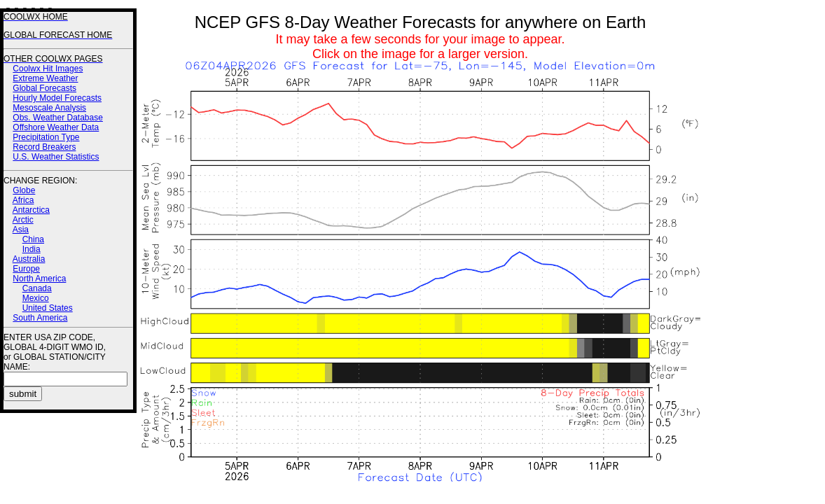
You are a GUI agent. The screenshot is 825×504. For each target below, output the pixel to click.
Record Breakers (44, 147)
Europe (26, 269)
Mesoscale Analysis (49, 108)
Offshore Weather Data (56, 127)
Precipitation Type (46, 137)
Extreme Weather (45, 78)
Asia (21, 230)
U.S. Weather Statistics (56, 157)
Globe (24, 190)
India (32, 249)
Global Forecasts (44, 88)
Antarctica (31, 210)
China (33, 239)
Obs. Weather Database (58, 118)
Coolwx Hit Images (48, 69)
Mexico (36, 298)
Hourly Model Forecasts (57, 98)
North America (39, 279)
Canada (37, 288)
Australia (29, 259)
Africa (23, 200)
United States (48, 308)
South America (40, 318)
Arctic (23, 220)
